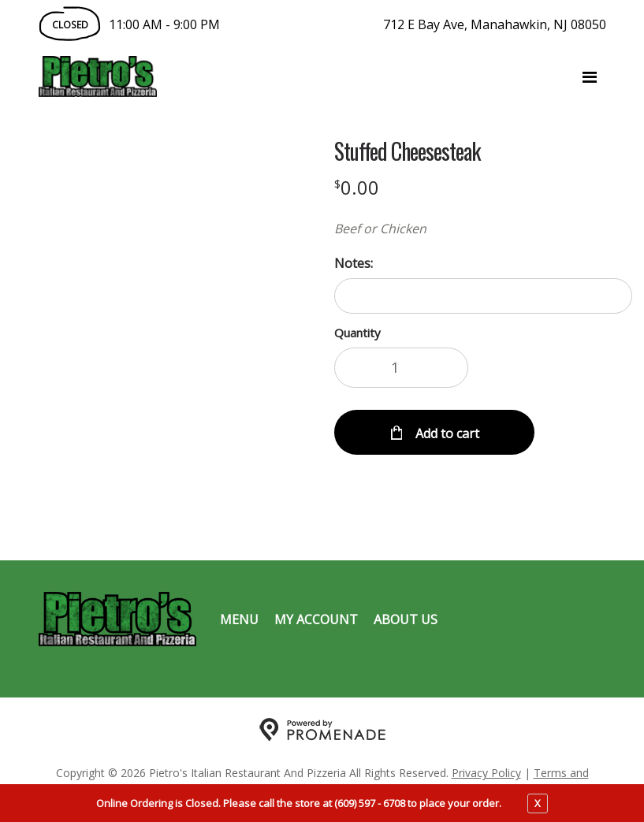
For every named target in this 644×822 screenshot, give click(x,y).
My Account (316, 619)
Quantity (357, 333)
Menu (239, 619)
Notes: (354, 263)
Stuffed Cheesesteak (407, 151)
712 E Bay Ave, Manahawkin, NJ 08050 (495, 24)
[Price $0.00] (357, 187)
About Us (406, 619)
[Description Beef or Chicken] (484, 229)
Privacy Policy (486, 773)
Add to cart (446, 433)
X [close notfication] (538, 803)
